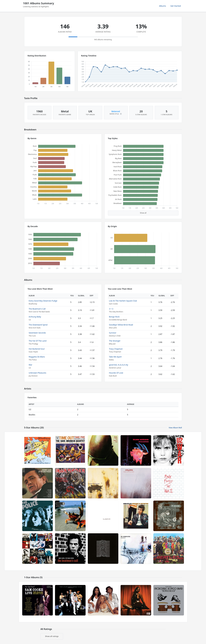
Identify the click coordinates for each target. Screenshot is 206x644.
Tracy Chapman (116, 349)
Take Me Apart (115, 357)
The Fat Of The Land (38, 341)
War (31, 365)
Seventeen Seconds (37, 333)
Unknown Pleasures (38, 373)
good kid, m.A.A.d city (119, 365)
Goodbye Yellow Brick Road (121, 325)
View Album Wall (175, 428)
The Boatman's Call (37, 309)
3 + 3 (111, 309)
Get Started (176, 6)
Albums (163, 6)
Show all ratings (52, 636)
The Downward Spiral (38, 325)
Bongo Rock (114, 317)
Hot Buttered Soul (37, 349)
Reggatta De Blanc (37, 357)
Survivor (113, 333)
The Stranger (115, 341)
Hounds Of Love (116, 373)
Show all (143, 213)
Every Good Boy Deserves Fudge (43, 301)
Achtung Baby (35, 317)
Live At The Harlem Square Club (123, 301)
